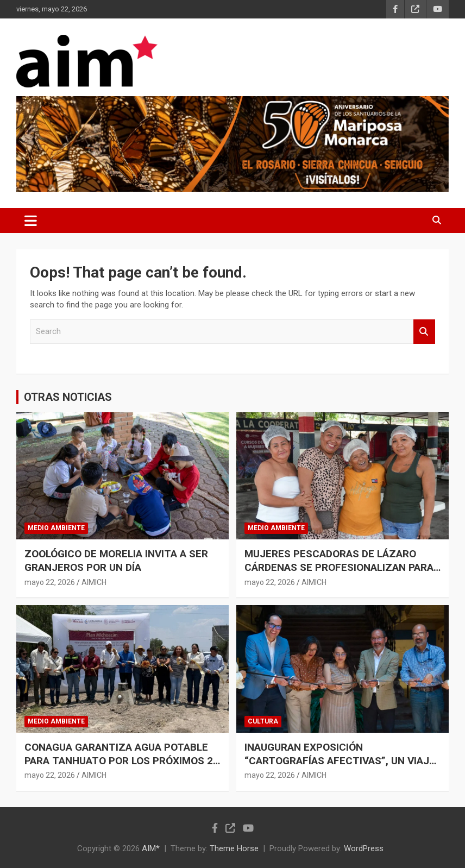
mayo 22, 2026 (50, 582)
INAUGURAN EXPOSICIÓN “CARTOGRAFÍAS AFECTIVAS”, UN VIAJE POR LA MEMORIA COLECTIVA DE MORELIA (340, 767)
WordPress (364, 848)
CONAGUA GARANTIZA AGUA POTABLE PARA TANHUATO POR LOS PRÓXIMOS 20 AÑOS (122, 760)
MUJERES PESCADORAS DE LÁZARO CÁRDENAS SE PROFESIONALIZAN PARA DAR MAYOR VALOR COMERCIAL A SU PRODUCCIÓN (339, 574)
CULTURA (263, 721)
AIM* (151, 848)
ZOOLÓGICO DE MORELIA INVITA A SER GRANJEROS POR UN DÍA (116, 561)
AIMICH (94, 582)
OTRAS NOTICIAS (68, 397)
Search (424, 332)
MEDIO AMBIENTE (56, 528)
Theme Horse (234, 848)
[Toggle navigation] (31, 221)
